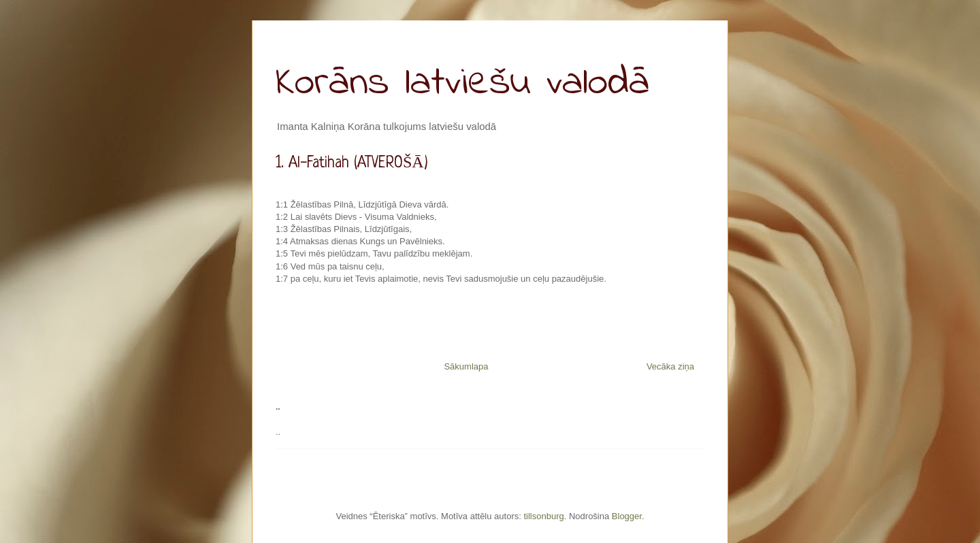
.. (278, 432)
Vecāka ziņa (670, 366)
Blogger (627, 516)
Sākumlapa (466, 366)
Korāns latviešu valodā (462, 83)
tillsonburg (543, 516)
